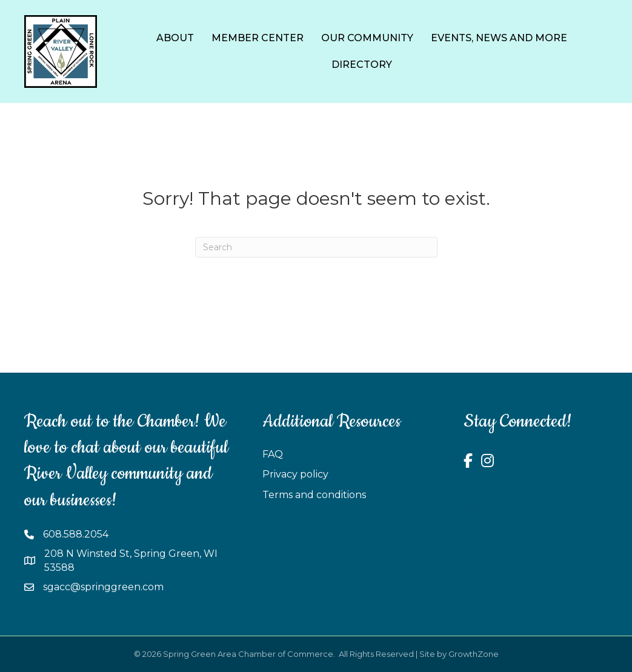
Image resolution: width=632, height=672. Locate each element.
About (175, 38)
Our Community (367, 38)
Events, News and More (499, 38)
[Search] (316, 247)
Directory (362, 65)
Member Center (258, 38)
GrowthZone (474, 654)
